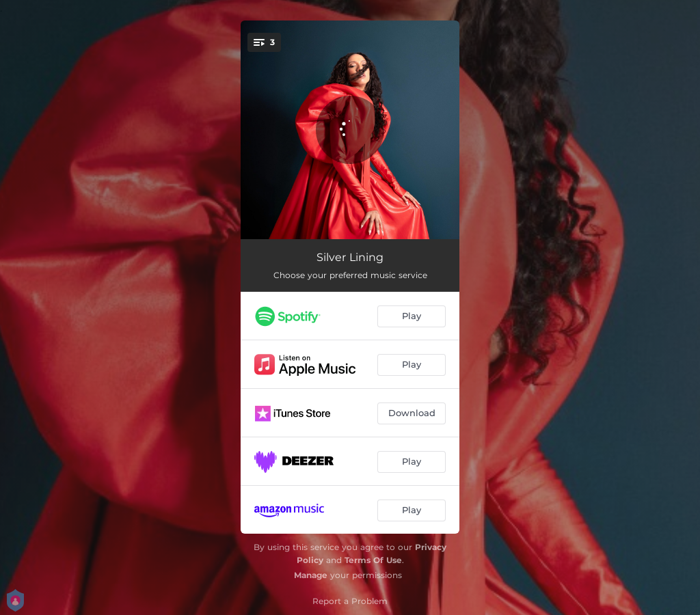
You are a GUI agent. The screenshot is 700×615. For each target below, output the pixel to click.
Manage (311, 575)
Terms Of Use (373, 560)
